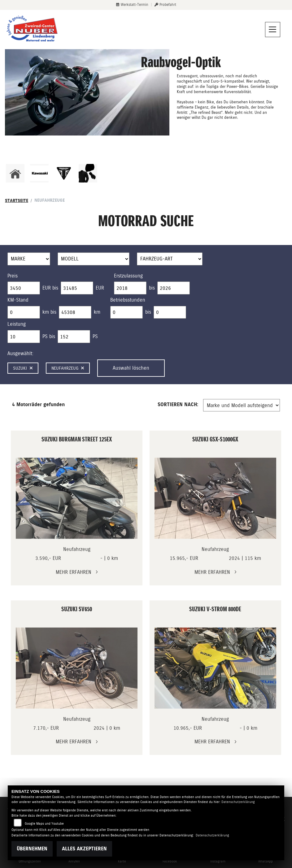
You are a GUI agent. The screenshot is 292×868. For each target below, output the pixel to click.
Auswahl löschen (131, 368)
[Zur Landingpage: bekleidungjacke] (88, 173)
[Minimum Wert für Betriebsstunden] (126, 312)
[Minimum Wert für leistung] (24, 337)
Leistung (17, 324)
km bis (49, 312)
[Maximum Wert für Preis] (77, 288)
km (97, 312)
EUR (100, 288)
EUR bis (50, 288)
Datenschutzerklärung (238, 802)
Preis (13, 276)
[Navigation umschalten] (273, 30)
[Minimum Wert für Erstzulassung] (130, 288)
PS (95, 336)
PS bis (49, 336)
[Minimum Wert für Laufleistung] (24, 312)
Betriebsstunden (128, 300)
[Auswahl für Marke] (29, 259)
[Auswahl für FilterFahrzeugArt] (170, 259)
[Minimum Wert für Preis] (24, 288)
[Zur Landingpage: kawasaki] (39, 173)
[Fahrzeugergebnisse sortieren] (242, 405)
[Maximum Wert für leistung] (74, 337)
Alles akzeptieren (84, 849)
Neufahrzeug (68, 368)
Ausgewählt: (20, 353)
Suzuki (23, 368)
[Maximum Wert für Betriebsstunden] (170, 312)
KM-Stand (18, 300)
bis (152, 288)
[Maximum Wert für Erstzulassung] (174, 288)
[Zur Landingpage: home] (15, 173)
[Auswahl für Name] (94, 259)
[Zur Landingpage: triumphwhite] (64, 173)
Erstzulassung (128, 276)
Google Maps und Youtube (44, 824)
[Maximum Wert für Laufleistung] (75, 312)
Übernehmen (32, 849)
